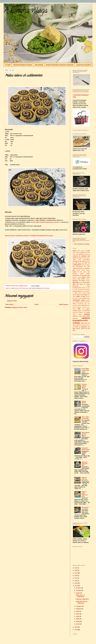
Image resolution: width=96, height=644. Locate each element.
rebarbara (75, 311)
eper (74, 270)
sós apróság (87, 312)
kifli (78, 284)
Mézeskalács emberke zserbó (86, 449)
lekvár (76, 293)
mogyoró (78, 302)
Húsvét (84, 277)
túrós (74, 329)
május (78, 616)
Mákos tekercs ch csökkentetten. (80, 596)
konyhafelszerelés (77, 288)
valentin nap (84, 329)
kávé (80, 281)
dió (76, 263)
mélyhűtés (88, 300)
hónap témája (86, 275)
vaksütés (78, 329)
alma (88, 251)
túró (89, 327)
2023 (76, 573)
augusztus (79, 609)
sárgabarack (75, 312)
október (78, 593)
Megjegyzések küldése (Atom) (20, 307)
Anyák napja (75, 252)
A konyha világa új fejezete (84, 386)
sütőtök (82, 323)
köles (79, 290)
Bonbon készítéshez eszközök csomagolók (60, 65)
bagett (83, 252)
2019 (76, 581)
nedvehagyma (80, 304)
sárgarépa (81, 312)
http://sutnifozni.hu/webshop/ (82, 244)
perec (89, 307)
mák (30, 288)
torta (85, 325)
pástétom (85, 307)
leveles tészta (86, 293)
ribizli (85, 311)
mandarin (80, 298)
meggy (83, 300)
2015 (76, 630)
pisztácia (74, 309)
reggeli (79, 311)
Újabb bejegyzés (9, 304)
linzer (86, 295)
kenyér (85, 283)
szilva (78, 325)
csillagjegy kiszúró (86, 258)
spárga (74, 314)
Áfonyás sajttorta (84, 402)
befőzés (81, 254)
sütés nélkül (86, 316)
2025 (76, 568)
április (78, 619)
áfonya (74, 251)
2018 (76, 583)
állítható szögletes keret (82, 251)
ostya (89, 304)
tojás (82, 325)
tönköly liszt (78, 327)
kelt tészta (76, 282)
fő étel (80, 272)
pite (79, 309)
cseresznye (79, 258)
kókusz (88, 284)
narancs (75, 304)
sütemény (87, 314)
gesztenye (75, 274)
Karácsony (75, 281)
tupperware (84, 327)
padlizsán (79, 305)
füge (89, 272)
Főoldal (36, 304)
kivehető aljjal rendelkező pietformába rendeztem (45, 222)
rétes (82, 311)
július (78, 611)
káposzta (88, 279)
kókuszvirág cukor (81, 286)
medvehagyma (76, 300)
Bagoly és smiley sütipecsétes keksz (85, 494)
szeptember (79, 606)
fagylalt (74, 272)
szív (80, 325)
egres (84, 268)
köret (82, 290)
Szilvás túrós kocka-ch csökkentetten (82, 602)
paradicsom (79, 307)
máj (81, 297)
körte (85, 290)
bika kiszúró (86, 254)
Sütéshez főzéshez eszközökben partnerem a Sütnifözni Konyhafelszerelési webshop (29, 236)
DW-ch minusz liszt (24, 288)
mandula (84, 298)
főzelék (85, 272)
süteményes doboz (77, 316)
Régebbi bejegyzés (64, 304)
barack (77, 254)
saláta (88, 311)
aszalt (80, 252)
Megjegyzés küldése (12, 301)
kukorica (80, 291)
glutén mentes (85, 274)
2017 (76, 586)
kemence (81, 283)
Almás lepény (85, 507)
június (78, 614)
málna (76, 298)
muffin (81, 302)
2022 (76, 576)
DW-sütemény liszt (81, 267)
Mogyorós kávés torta (84, 478)
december (79, 588)
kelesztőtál (88, 281)
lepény (80, 293)
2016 (76, 627)
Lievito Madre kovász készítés (85, 369)
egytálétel (87, 268)
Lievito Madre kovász (78, 295)
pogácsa (88, 309)
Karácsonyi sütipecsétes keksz (85, 464)
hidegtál (81, 275)
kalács (83, 279)
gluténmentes (76, 275)
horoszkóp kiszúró (77, 277)
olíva (85, 304)
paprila (74, 307)
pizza (83, 309)
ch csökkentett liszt (14, 288)
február (78, 621)
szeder (74, 325)
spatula (80, 314)
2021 (76, 578)
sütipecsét (75, 318)
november (79, 590)
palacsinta (84, 305)
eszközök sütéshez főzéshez (83, 270)
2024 (76, 570)
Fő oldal (8, 65)
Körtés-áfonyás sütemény (86, 433)
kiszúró (81, 284)
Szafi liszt (87, 323)
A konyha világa (26, 11)
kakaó (79, 279)
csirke (74, 260)
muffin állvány (87, 302)
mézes (74, 302)
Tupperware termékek (83, 65)
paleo (89, 305)
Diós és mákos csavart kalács (85, 418)
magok (78, 296)
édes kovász (80, 268)
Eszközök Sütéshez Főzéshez (23, 65)
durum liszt (81, 263)
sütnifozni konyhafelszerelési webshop (40, 288)
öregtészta (75, 305)
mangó (88, 298)
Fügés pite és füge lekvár (82, 599)
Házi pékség (39, 65)
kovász (84, 288)
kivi (85, 284)
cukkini (74, 258)
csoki (80, 260)
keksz (83, 281)
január (78, 624)
